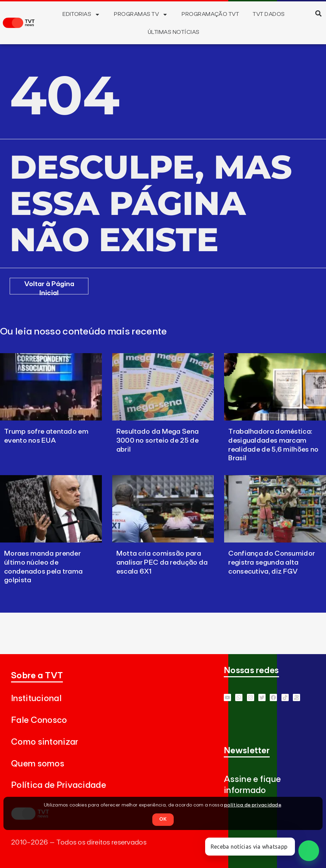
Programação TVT (210, 14)
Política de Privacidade (59, 785)
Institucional (36, 699)
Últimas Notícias (174, 32)
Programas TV (141, 15)
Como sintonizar (45, 742)
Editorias (81, 15)
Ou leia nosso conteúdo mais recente (84, 332)
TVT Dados (269, 14)
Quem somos (38, 764)
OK (163, 819)
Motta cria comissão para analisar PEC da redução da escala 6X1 (162, 563)
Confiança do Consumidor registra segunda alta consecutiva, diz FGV (272, 563)
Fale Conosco (39, 720)
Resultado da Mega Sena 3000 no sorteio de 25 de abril (158, 441)
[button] (319, 13)
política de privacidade (253, 805)
